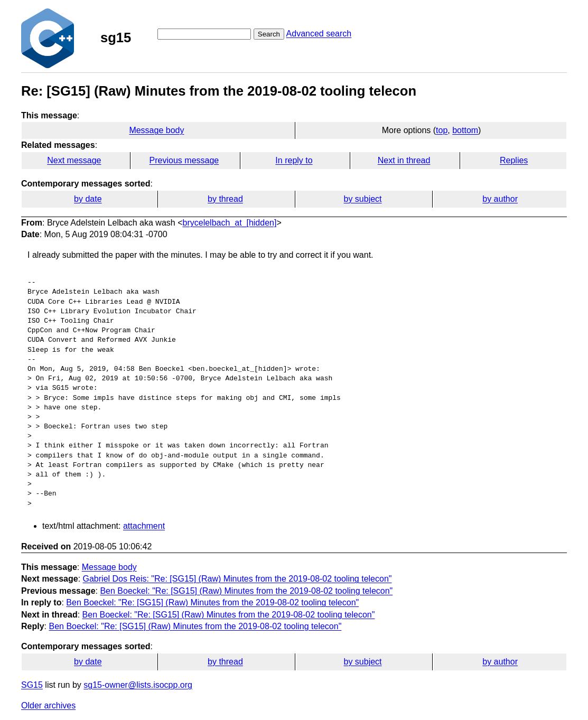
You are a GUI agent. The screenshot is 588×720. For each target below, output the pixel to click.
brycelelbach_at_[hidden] (230, 223)
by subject (363, 199)
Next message (74, 160)
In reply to (294, 160)
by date (88, 199)
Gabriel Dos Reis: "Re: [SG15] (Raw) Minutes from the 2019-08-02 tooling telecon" (237, 579)
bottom (465, 130)
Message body (156, 130)
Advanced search (319, 34)
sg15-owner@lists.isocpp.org (138, 685)
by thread (225, 199)
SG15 (32, 685)
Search (269, 34)
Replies (514, 160)
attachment (144, 526)
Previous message (184, 160)
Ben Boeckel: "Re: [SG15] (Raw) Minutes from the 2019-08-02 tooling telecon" (246, 591)
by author (500, 199)
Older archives (48, 705)
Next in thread (404, 160)
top (442, 130)
